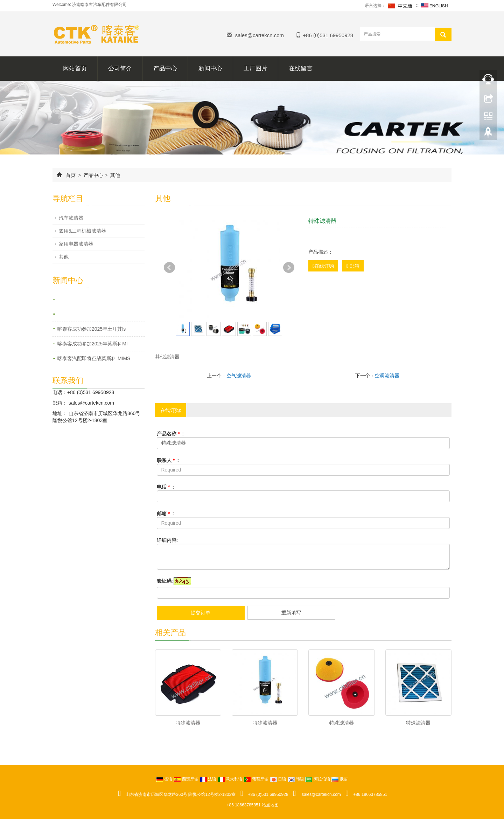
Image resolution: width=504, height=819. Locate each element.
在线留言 (301, 68)
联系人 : (168, 460)
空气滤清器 (239, 376)
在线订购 (323, 266)
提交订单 (201, 613)
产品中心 (165, 68)
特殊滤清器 (188, 723)
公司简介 (120, 68)
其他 (114, 175)
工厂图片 (255, 68)
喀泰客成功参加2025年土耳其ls (92, 329)
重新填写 (291, 613)
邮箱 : (166, 514)
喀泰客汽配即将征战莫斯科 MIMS (94, 358)
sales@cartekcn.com (260, 35)
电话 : (166, 487)
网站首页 (75, 68)
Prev (169, 268)
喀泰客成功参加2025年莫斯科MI (93, 344)
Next (289, 268)
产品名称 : (170, 434)
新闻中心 (210, 68)
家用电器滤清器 (76, 244)
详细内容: (167, 540)
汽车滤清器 (71, 218)
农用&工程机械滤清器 (82, 231)
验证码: (165, 581)
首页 (71, 175)
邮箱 (353, 266)
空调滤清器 (387, 376)
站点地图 (270, 805)
